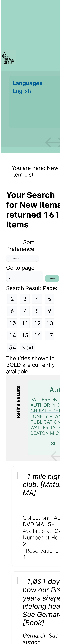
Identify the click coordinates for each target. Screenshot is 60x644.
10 (12, 323)
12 (37, 323)
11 (25, 323)
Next (28, 347)
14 (12, 335)
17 (50, 335)
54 (12, 347)
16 (37, 335)
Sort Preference (20, 246)
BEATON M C (45, 433)
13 (50, 323)
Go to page (20, 268)
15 (25, 335)
